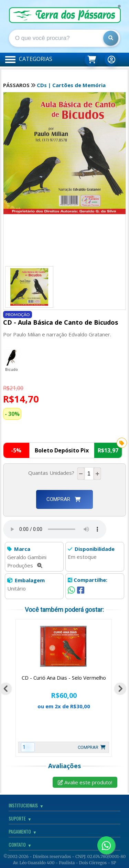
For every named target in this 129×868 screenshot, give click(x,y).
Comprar (63, 499)
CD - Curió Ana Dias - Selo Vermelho (64, 678)
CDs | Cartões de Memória (71, 85)
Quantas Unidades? (53, 473)
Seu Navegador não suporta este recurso (55, 529)
